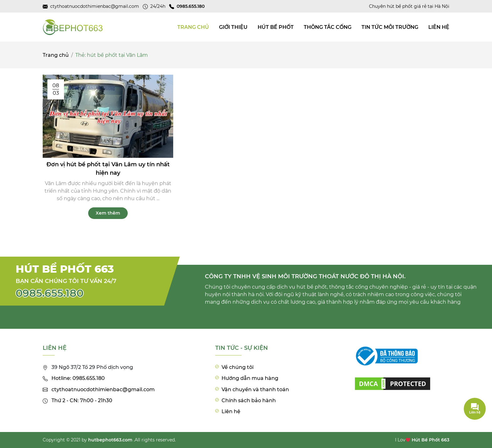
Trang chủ (56, 55)
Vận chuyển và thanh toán (255, 389)
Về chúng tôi (238, 367)
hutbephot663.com (110, 440)
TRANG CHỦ (193, 27)
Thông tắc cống (328, 27)
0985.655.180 (50, 293)
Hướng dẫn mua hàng (250, 378)
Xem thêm (108, 213)
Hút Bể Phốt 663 (430, 440)
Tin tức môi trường (390, 27)
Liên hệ (439, 27)
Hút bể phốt (276, 27)
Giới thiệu (233, 27)
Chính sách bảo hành (249, 400)
